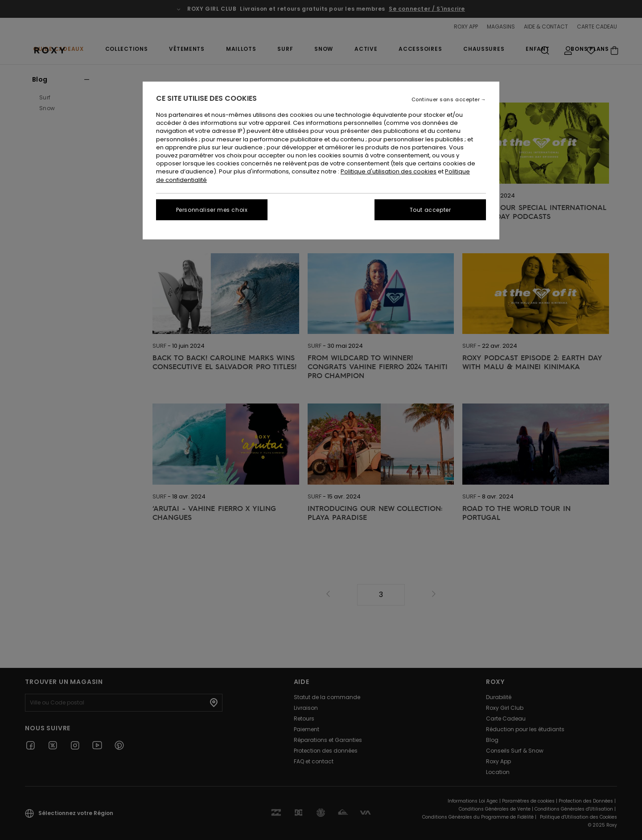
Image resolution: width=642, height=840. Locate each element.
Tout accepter (430, 210)
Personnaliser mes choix (212, 210)
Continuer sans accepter (446, 100)
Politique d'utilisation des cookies (389, 171)
